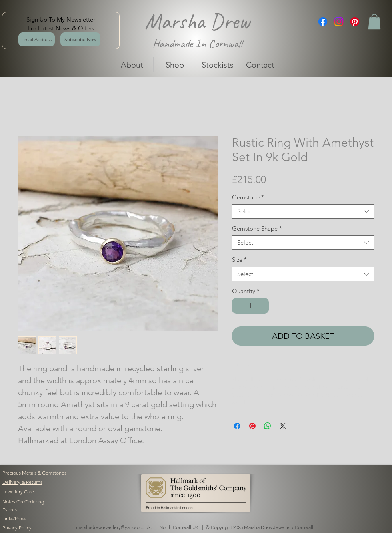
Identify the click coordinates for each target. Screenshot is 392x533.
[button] (374, 22)
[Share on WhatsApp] (268, 426)
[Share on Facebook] (237, 426)
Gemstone (248, 197)
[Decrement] (239, 306)
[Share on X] (283, 426)
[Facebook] (323, 22)
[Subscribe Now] (80, 39)
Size (239, 260)
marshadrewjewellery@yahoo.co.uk (113, 527)
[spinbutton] (251, 306)
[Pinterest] (355, 22)
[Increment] (263, 306)
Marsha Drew (197, 21)
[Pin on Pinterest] (252, 426)
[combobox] (303, 211)
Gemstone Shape (257, 229)
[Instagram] (339, 22)
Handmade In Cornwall (197, 43)
